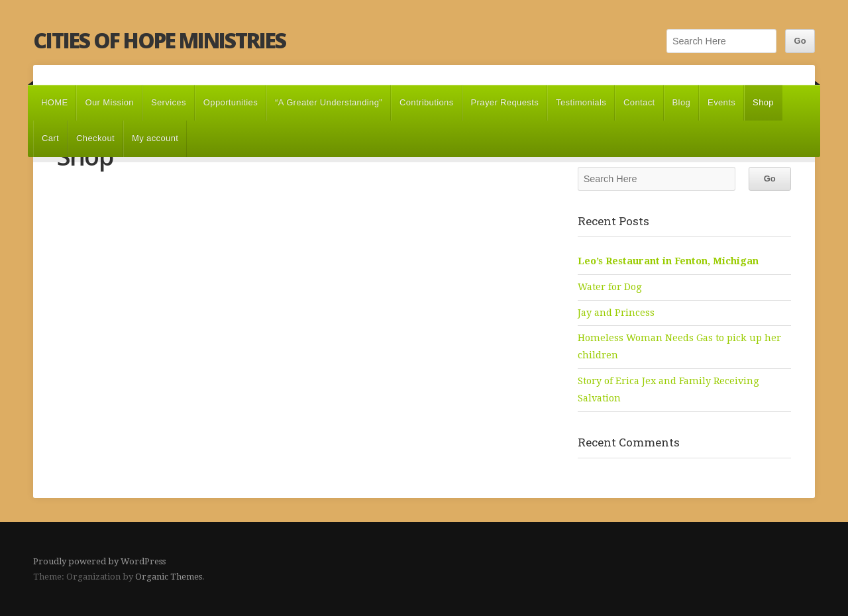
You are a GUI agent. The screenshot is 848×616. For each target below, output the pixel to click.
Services (169, 102)
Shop (763, 102)
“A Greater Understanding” (329, 102)
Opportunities (231, 102)
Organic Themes (169, 577)
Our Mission (109, 102)
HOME (54, 102)
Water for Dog (610, 287)
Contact (639, 102)
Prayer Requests (505, 102)
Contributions (427, 102)
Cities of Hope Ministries (159, 40)
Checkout (95, 138)
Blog (682, 102)
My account (155, 138)
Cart (50, 138)
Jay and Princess (616, 313)
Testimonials (581, 102)
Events (721, 102)
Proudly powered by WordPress (99, 561)
